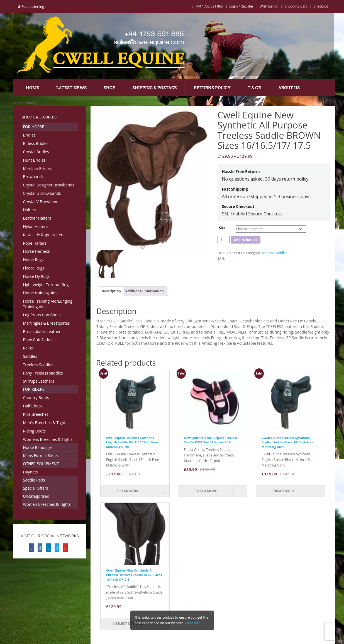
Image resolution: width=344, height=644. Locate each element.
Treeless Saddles (38, 365)
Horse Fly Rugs (36, 276)
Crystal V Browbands (42, 202)
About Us (289, 88)
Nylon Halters (36, 226)
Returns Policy (212, 88)
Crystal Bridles (36, 152)
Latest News (71, 88)
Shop (109, 88)
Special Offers (36, 488)
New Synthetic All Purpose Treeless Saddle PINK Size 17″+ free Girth (211, 440)
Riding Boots (35, 431)
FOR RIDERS (34, 389)
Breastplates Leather (42, 331)
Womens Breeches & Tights (48, 439)
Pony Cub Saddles (39, 340)
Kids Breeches (36, 414)
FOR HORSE (34, 127)
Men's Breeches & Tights (45, 423)
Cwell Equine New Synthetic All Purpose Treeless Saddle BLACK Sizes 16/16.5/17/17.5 (134, 575)
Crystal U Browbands (42, 193)
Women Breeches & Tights (47, 504)
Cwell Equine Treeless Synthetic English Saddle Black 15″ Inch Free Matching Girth (132, 442)
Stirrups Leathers (39, 381)
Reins (28, 348)
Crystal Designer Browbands (49, 185)
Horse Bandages (38, 447)
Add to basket (246, 240)
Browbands (33, 177)
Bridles (29, 135)
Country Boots (36, 398)
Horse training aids (40, 293)
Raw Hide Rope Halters (44, 235)
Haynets (31, 472)
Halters (30, 210)
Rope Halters (35, 243)
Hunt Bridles (34, 160)
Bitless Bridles (36, 143)
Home (33, 88)
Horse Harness (36, 251)
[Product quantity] (224, 240)
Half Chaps (33, 406)
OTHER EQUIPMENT (41, 464)
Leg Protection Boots (42, 315)
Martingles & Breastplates (47, 323)
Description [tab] (111, 291)
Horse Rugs (33, 260)
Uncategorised (36, 496)
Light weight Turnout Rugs (47, 285)
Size (222, 228)
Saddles (30, 356)
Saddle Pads (34, 480)
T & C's (254, 88)
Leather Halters (37, 218)
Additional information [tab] (145, 291)
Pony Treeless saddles (43, 373)
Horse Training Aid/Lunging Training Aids (48, 304)
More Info (193, 623)
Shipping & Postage (155, 88)
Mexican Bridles (37, 168)
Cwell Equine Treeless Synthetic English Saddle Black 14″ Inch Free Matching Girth (287, 442)
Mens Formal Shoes (41, 455)
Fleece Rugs (34, 268)
